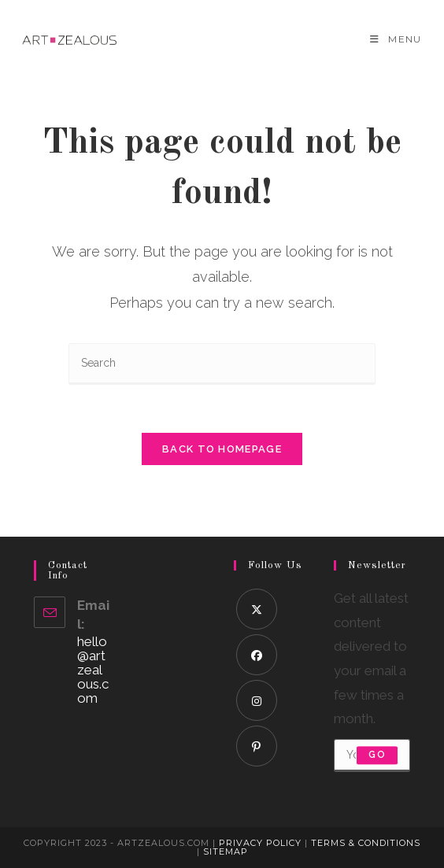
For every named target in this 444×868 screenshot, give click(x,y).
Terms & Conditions (366, 843)
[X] (257, 609)
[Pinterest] (257, 746)
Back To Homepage (222, 449)
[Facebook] (257, 655)
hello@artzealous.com (93, 670)
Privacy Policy (260, 843)
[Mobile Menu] (396, 39)
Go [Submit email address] (377, 755)
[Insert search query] (222, 364)
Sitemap (226, 851)
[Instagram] (257, 700)
